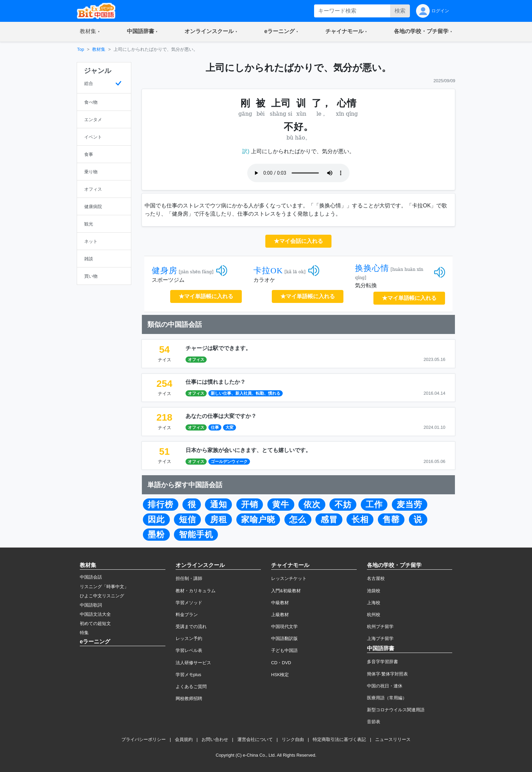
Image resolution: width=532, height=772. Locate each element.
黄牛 (281, 505)
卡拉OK (268, 271)
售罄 (391, 520)
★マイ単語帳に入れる (206, 296)
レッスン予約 (189, 638)
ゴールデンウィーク (229, 462)
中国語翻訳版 (284, 638)
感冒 (329, 520)
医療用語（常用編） (387, 698)
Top (81, 49)
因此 (156, 520)
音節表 (374, 722)
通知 (219, 505)
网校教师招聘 (189, 698)
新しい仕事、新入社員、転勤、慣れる (246, 393)
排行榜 (160, 505)
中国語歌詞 (91, 605)
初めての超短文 (95, 623)
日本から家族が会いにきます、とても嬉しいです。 (248, 450)
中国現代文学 (284, 627)
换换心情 (372, 268)
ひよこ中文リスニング (102, 596)
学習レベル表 (189, 650)
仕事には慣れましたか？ (216, 382)
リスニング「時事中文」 (104, 587)
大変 (230, 427)
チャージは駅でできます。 (218, 348)
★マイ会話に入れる (298, 241)
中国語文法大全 (95, 614)
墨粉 (156, 535)
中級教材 (280, 603)
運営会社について (255, 739)
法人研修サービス (193, 663)
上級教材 (280, 615)
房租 (219, 520)
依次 (312, 505)
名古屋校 (376, 578)
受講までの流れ (191, 627)
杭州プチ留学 (380, 627)
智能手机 (196, 535)
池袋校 (374, 591)
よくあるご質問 (191, 687)
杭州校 (374, 615)
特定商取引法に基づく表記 (339, 739)
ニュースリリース (393, 739)
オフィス (196, 360)
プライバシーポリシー (144, 739)
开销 (250, 505)
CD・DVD (281, 663)
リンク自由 (293, 739)
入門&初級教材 (286, 591)
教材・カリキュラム (196, 591)
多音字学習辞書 (382, 662)
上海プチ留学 (380, 638)
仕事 (215, 427)
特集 (84, 633)
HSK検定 (280, 675)
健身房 (165, 271)
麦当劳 (409, 505)
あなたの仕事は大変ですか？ (221, 416)
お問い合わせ (215, 739)
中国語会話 (91, 577)
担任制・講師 (189, 578)
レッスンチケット (289, 578)
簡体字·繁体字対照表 (388, 674)
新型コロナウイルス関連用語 (396, 710)
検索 (400, 11)
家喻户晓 (258, 520)
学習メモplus (188, 675)
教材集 (99, 49)
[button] (90, 32)
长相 (360, 520)
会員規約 (184, 739)
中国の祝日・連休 (385, 686)
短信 (188, 520)
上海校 (374, 603)
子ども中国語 (284, 650)
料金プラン (187, 615)
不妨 (343, 505)
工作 (374, 505)
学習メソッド (189, 603)
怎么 (298, 520)
